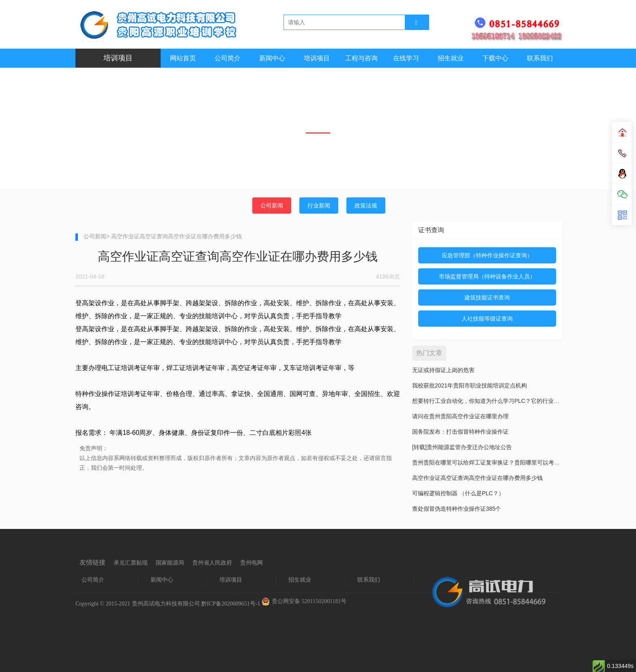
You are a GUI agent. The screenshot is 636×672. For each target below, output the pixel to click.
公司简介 (228, 58)
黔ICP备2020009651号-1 (231, 604)
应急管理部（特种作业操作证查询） (487, 255)
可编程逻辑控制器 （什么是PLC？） (458, 493)
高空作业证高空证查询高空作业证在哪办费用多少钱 (477, 478)
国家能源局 (170, 563)
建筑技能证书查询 (487, 297)
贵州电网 (251, 563)
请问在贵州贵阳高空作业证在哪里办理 (460, 416)
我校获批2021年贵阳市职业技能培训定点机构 (469, 385)
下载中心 (495, 58)
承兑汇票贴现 (131, 563)
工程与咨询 (361, 58)
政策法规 (366, 205)
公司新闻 (272, 205)
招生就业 (451, 58)
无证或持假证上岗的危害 (443, 370)
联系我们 (540, 58)
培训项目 (317, 58)
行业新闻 (319, 205)
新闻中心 (272, 58)
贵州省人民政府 (212, 563)
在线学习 (406, 58)
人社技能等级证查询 (487, 319)
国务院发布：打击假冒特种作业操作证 (460, 432)
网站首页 (183, 58)
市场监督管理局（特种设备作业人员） (487, 276)
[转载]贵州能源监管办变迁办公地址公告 (462, 447)
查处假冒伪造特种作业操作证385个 (457, 509)
